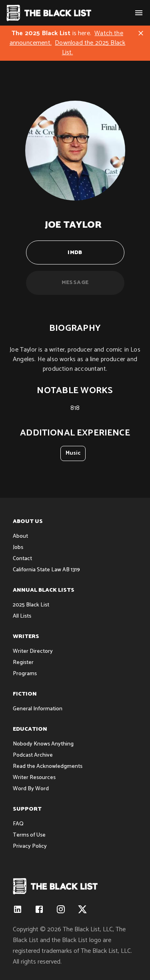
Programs (25, 674)
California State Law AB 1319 (46, 570)
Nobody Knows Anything (43, 744)
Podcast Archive (33, 755)
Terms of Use (29, 835)
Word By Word (31, 789)
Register (23, 663)
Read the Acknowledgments (48, 766)
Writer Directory (33, 651)
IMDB (75, 252)
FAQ (18, 824)
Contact (22, 559)
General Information (38, 709)
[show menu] (139, 13)
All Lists (22, 616)
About (20, 536)
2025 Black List (31, 605)
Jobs (18, 548)
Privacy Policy (30, 846)
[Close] (141, 33)
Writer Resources (34, 778)
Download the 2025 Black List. (90, 48)
